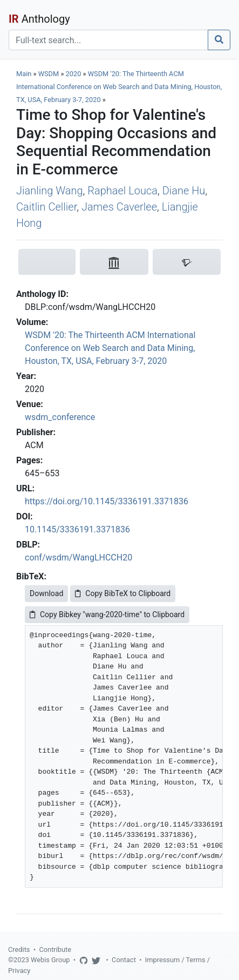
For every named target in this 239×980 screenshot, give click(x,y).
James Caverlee (119, 207)
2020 (74, 74)
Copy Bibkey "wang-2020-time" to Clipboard (107, 614)
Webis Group (50, 960)
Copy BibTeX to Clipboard (123, 593)
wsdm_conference (60, 417)
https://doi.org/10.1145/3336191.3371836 (107, 501)
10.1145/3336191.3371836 (77, 529)
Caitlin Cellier (46, 207)
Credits (19, 949)
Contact (124, 960)
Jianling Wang (50, 191)
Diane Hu (184, 191)
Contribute (55, 949)
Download (46, 593)
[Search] (108, 40)
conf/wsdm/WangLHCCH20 (78, 557)
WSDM (49, 74)
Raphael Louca (122, 191)
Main (24, 74)
